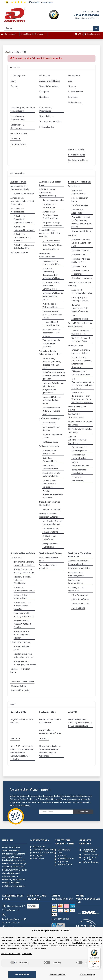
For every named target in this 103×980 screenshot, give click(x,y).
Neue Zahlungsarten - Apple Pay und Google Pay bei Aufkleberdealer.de (80, 723)
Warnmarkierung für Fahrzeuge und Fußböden (51, 344)
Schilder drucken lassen (20, 642)
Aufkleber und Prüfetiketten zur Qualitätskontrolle (51, 215)
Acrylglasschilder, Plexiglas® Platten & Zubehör (22, 624)
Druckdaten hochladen (78, 160)
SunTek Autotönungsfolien (80, 317)
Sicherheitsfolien (76, 346)
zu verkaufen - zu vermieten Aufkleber (52, 263)
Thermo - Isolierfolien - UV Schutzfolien (81, 332)
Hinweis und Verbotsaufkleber (47, 255)
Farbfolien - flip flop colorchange (80, 272)
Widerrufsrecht (75, 102)
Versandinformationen (49, 86)
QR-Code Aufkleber (51, 241)
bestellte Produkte (19, 134)
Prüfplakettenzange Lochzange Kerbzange (52, 224)
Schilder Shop (16, 558)
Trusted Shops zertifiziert (50, 122)
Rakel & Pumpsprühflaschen (80, 464)
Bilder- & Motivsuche (20, 690)
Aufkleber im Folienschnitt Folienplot (24, 229)
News (13, 81)
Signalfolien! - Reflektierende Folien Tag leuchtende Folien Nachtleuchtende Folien (82, 398)
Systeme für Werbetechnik (78, 479)
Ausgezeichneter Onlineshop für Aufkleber (50, 732)
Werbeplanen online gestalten (48, 567)
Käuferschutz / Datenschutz (46, 109)
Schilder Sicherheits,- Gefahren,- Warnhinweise (23, 580)
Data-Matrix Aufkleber (53, 245)
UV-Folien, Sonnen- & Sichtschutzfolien (81, 340)
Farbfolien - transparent (82, 278)
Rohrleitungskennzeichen (54, 200)
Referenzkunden (76, 92)
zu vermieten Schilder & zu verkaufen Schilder (24, 564)
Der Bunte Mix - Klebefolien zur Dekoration (49, 484)
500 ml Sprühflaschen (81, 604)
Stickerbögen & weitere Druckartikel (50, 504)
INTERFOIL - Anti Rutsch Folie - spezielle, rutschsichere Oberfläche (82, 362)
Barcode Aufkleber (51, 249)
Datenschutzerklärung (71, 799)
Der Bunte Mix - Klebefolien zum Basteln (80, 431)
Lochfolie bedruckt (80, 206)
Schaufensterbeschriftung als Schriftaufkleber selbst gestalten (54, 376)
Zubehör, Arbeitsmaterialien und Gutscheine (53, 495)
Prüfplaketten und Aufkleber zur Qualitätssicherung (48, 193)
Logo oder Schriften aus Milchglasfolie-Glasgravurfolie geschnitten (53, 388)
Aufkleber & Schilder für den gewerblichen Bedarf (53, 297)
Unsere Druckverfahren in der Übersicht (50, 721)
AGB (70, 81)
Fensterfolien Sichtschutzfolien (50, 467)
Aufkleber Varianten (19, 253)
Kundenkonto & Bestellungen (17, 127)
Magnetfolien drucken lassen (20, 671)
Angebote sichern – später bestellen (22, 721)
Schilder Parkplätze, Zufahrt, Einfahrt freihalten (22, 606)
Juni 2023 (44, 739)
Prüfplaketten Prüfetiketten (49, 206)
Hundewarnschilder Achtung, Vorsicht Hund (24, 615)
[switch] (14, 962)
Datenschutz (74, 76)
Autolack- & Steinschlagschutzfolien (82, 292)
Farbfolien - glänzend (81, 250)
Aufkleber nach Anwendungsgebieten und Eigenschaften (22, 201)
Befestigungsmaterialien (79, 568)
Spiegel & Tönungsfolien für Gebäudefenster (80, 325)
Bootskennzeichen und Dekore (53, 436)
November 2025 (18, 712)
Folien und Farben (18, 144)
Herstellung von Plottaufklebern (18, 118)
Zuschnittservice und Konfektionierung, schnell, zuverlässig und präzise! (81, 222)
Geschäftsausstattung (81, 231)
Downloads (15, 139)
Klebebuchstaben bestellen (22, 682)
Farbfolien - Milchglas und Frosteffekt (81, 261)
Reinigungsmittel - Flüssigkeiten (51, 545)
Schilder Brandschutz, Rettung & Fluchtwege (24, 571)
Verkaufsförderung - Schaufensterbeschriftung (51, 353)
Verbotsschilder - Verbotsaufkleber (50, 306)
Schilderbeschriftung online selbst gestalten (24, 656)
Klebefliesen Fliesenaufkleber (50, 460)
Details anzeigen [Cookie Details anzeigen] (87, 975)
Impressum (73, 97)
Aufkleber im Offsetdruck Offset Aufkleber (22, 238)
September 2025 (47, 712)
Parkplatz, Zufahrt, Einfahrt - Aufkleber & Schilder (52, 315)
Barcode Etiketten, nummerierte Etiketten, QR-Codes (50, 233)
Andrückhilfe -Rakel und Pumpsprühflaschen (53, 523)
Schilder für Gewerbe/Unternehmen (24, 589)
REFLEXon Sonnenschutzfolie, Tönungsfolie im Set (80, 308)
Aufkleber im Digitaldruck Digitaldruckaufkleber (23, 219)
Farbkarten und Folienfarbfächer (79, 457)
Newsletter (44, 97)
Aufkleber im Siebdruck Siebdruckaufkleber (24, 247)
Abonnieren (83, 812)
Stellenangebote (18, 76)
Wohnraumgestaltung (49, 446)
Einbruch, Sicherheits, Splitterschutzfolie (81, 352)
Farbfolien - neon (79, 267)
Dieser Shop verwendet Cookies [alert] (51, 931)
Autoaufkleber (49, 423)
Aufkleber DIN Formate (24, 194)
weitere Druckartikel (51, 510)
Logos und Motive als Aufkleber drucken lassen (52, 400)
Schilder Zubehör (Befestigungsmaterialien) (25, 663)
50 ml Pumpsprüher (80, 595)
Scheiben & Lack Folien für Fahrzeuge (80, 284)
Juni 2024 (15, 739)
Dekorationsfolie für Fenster (77, 408)
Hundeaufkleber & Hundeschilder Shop (51, 324)
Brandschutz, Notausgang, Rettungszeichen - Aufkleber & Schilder (51, 274)
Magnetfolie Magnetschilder (78, 192)
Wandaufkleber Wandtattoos (49, 452)
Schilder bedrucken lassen (80, 200)
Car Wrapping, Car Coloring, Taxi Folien (80, 299)
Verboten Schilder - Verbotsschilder (22, 597)
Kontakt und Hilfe (76, 150)
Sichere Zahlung (46, 116)
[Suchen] (49, 28)
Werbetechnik (74, 186)
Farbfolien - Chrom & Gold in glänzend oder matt (81, 243)
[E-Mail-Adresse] (56, 812)
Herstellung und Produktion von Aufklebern (23, 109)
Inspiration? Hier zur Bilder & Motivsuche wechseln (51, 411)
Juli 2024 (73, 712)
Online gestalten (19, 686)
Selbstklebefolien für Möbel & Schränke (52, 475)
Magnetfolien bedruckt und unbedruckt (80, 423)
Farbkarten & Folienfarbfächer (76, 582)
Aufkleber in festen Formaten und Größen (20, 188)
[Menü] (99, 950)
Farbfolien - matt (79, 255)
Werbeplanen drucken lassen (49, 559)
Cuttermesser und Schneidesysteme (50, 530)
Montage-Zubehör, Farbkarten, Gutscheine (49, 515)
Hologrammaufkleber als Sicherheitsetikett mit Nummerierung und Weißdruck (50, 751)
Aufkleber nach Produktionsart (17, 210)
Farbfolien (73, 235)
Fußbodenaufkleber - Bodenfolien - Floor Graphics (52, 333)
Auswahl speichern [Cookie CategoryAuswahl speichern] (58, 975)
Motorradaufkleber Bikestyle (51, 429)
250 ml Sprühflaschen (81, 599)
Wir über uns (45, 76)
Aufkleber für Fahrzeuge (50, 419)
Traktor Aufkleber (50, 442)
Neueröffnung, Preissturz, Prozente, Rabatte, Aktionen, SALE (52, 363)
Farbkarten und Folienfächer (49, 538)
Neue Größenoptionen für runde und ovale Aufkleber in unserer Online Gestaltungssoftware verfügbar (22, 753)
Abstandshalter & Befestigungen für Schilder (22, 635)
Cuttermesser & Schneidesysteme (76, 574)
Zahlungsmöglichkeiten (50, 81)
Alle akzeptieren (22, 975)
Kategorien (44, 92)
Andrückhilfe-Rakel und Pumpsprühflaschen (78, 563)
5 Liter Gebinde (78, 608)
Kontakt (14, 86)
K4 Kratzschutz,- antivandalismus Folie (81, 373)
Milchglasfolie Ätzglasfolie (77, 211)
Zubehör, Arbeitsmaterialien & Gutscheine (77, 440)
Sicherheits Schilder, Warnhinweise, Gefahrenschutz (51, 286)
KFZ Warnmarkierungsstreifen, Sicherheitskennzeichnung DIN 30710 (83, 384)
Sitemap (72, 86)
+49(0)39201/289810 (86, 15)
